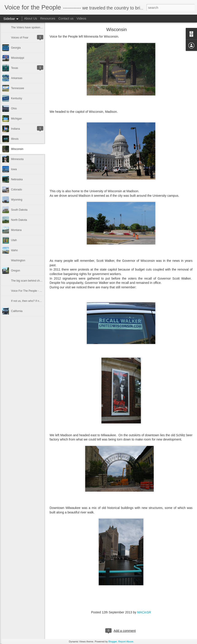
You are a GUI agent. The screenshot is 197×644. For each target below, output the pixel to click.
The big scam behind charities (29, 281)
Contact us (66, 18)
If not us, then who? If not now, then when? (37, 301)
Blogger (113, 642)
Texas (15, 68)
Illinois (15, 139)
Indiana (15, 129)
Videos (81, 18)
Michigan (16, 119)
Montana (16, 230)
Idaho (14, 250)
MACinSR (144, 612)
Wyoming (17, 200)
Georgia (16, 48)
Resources (48, 18)
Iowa (14, 169)
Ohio (14, 108)
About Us (31, 18)
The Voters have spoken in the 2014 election (38, 27)
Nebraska (17, 179)
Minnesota (17, 159)
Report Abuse (126, 642)
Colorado (17, 190)
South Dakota (19, 210)
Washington (18, 260)
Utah (14, 240)
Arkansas (17, 78)
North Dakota (19, 220)
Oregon (16, 271)
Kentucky (17, 98)
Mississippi (18, 58)
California (17, 311)
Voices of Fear (20, 38)
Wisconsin (17, 149)
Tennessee (18, 88)
